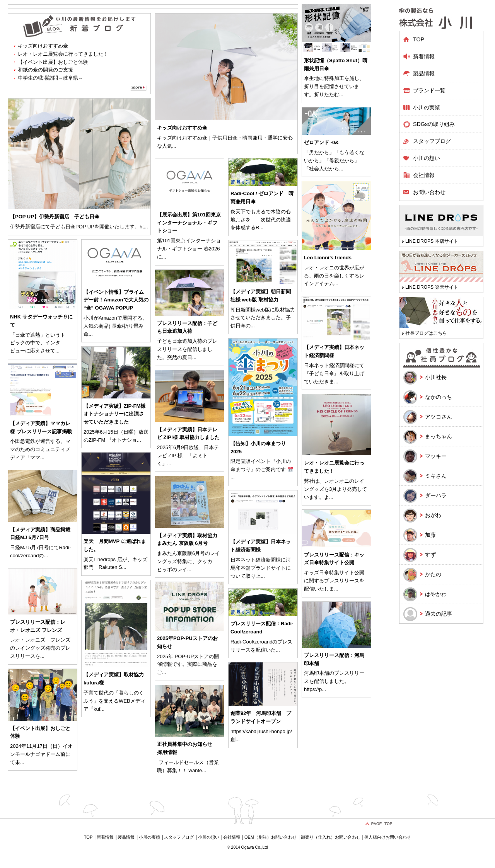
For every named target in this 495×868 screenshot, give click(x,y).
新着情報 (424, 56)
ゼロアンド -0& (321, 142)
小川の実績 (427, 107)
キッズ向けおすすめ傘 (43, 46)
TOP (419, 39)
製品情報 (126, 837)
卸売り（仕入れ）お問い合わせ (331, 837)
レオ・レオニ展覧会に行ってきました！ (63, 54)
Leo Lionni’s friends (328, 258)
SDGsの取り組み (434, 124)
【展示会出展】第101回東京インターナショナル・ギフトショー (189, 223)
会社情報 (424, 175)
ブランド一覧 (429, 90)
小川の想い (427, 158)
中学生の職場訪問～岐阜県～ (50, 78)
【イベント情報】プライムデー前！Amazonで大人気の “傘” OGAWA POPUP (116, 300)
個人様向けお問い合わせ (388, 837)
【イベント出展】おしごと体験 (53, 62)
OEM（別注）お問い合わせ (271, 837)
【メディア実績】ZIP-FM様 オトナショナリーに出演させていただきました (114, 414)
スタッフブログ (432, 141)
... (174, 146)
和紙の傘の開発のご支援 (45, 70)
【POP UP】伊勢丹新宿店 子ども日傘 (55, 217)
